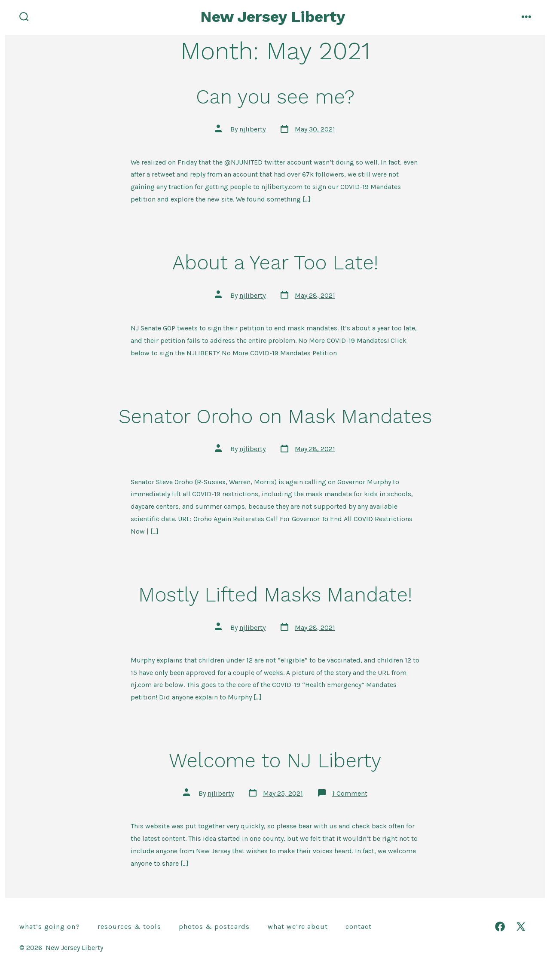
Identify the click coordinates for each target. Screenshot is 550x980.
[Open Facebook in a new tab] (500, 927)
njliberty (252, 129)
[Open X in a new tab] (521, 927)
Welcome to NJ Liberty (275, 760)
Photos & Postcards (214, 927)
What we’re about (298, 927)
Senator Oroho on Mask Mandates (275, 416)
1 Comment (350, 793)
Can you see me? (275, 97)
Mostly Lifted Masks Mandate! (275, 595)
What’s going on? (50, 927)
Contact (359, 927)
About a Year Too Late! (275, 263)
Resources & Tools (129, 927)
